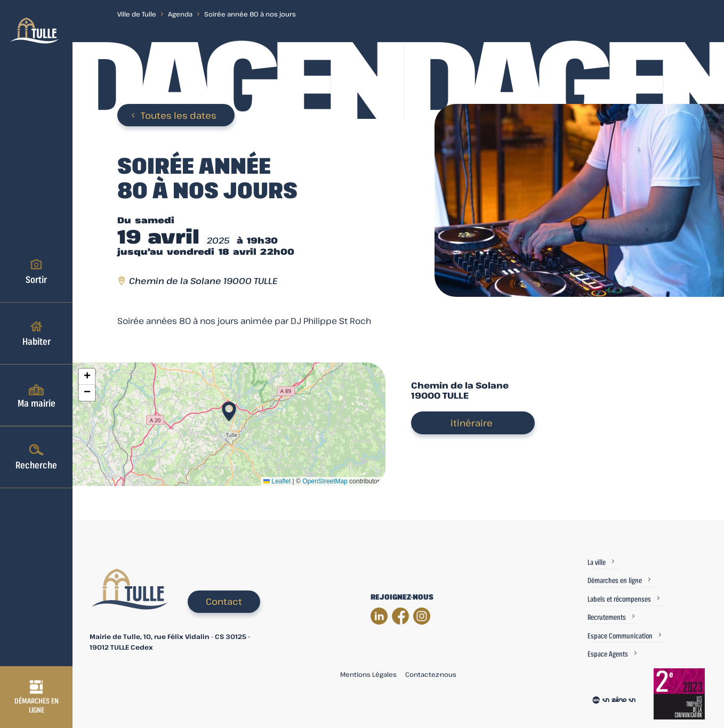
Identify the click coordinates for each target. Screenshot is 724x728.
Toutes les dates (179, 115)
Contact (224, 601)
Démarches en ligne (37, 697)
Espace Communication (620, 636)
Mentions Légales (368, 674)
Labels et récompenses (619, 599)
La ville (597, 562)
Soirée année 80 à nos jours (250, 14)
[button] (229, 408)
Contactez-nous (431, 674)
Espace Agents (608, 654)
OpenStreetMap (325, 481)
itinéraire (472, 423)
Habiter (37, 333)
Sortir (36, 271)
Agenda (180, 14)
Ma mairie (37, 395)
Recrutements (607, 617)
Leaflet (277, 481)
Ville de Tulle (137, 14)
